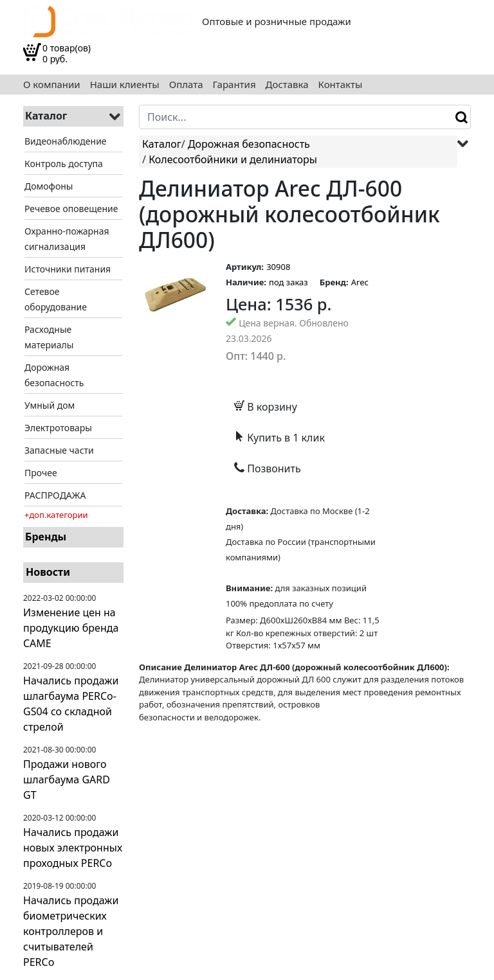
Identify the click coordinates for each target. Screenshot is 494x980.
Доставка (287, 85)
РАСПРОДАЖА (55, 495)
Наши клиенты (125, 85)
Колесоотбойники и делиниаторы (233, 159)
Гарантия (234, 85)
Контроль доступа (64, 164)
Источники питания (68, 269)
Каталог (162, 144)
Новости (48, 572)
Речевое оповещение (71, 209)
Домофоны (49, 186)
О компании (52, 85)
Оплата (186, 85)
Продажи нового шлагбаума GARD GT (67, 780)
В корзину (266, 407)
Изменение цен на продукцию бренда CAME (71, 628)
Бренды (46, 537)
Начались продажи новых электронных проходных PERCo (73, 848)
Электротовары (58, 428)
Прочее (41, 473)
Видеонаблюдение (66, 141)
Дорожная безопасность (249, 144)
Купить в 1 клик (279, 438)
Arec (360, 282)
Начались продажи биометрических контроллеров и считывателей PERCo (71, 931)
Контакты (341, 85)
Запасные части (59, 450)
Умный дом (50, 405)
